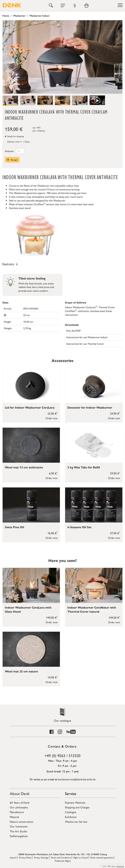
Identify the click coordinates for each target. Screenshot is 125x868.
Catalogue (71, 812)
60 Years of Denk (20, 802)
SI (75, 5)
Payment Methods (75, 802)
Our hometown (19, 826)
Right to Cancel (81, 857)
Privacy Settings (41, 857)
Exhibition (71, 817)
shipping (41, 130)
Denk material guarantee (102, 857)
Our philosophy (19, 807)
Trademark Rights (63, 861)
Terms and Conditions (61, 857)
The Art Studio (18, 831)
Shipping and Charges (77, 807)
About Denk (20, 793)
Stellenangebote (19, 836)
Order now (52, 418)
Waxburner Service (76, 822)
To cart (12, 160)
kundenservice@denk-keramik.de (77, 779)
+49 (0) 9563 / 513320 (62, 755)
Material (14, 817)
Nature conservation (22, 822)
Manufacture (17, 812)
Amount (9, 151)
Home (6, 16)
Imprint (13, 857)
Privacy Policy (25, 857)
